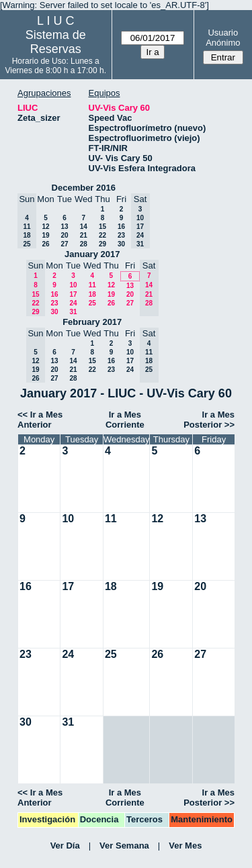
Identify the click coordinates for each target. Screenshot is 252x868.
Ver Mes (185, 846)
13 (64, 227)
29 (102, 244)
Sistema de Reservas (56, 42)
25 (92, 303)
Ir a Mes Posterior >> (209, 420)
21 (84, 235)
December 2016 (84, 188)
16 (121, 227)
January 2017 (92, 254)
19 (45, 235)
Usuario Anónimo (223, 38)
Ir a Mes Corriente (125, 420)
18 (92, 294)
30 (121, 244)
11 (92, 285)
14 (84, 227)
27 (64, 244)
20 (64, 235)
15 (102, 227)
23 (121, 235)
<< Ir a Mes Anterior (40, 420)
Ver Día (65, 846)
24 (73, 303)
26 (45, 244)
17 (73, 294)
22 (102, 235)
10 (73, 285)
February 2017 (92, 322)
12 (45, 227)
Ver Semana (124, 846)
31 (73, 312)
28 (84, 244)
